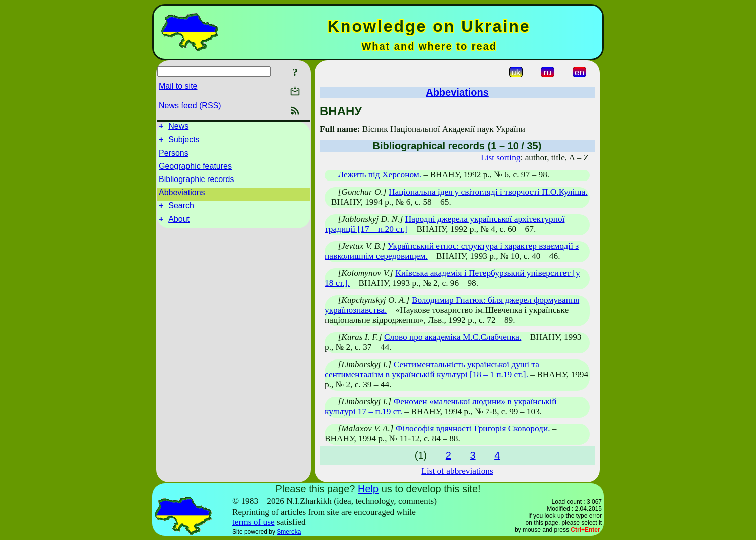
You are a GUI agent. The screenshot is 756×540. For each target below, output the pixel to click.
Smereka (289, 532)
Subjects (184, 143)
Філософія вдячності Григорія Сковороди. (473, 428)
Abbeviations (182, 195)
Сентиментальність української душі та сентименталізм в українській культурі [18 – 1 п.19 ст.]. (432, 369)
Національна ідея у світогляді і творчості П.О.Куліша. (488, 192)
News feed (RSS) (190, 106)
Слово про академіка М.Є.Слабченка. (453, 337)
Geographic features (195, 169)
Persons (174, 156)
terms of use (253, 522)
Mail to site (178, 86)
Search (181, 210)
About (179, 225)
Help (368, 489)
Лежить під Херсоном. (380, 175)
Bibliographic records (196, 182)
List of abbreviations (457, 471)
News (178, 128)
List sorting (501, 158)
